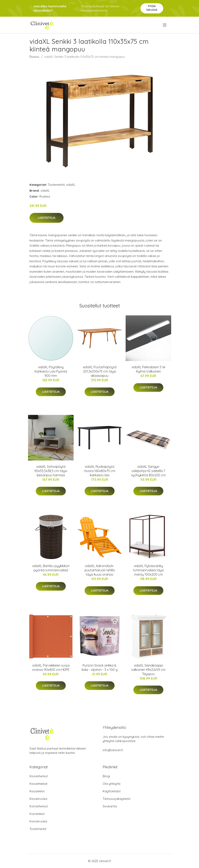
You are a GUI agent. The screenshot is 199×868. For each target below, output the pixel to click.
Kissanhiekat (38, 784)
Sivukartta (110, 806)
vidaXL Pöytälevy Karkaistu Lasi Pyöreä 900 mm (51, 371)
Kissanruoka (38, 799)
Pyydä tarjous (152, 8)
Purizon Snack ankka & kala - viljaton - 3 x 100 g (100, 667)
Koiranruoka (38, 821)
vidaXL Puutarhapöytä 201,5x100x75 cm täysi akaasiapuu (100, 371)
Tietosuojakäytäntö (117, 799)
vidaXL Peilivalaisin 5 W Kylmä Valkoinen (148, 369)
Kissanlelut (37, 791)
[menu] (165, 25)
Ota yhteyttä (111, 784)
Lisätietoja (47, 218)
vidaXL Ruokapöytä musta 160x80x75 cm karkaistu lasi (100, 471)
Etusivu (34, 57)
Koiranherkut (39, 806)
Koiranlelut (37, 814)
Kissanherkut (39, 776)
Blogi (106, 776)
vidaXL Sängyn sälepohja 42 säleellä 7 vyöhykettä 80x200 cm (148, 471)
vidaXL (71, 185)
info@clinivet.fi (113, 750)
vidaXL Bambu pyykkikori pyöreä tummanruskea (51, 568)
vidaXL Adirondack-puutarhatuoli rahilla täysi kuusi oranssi (100, 570)
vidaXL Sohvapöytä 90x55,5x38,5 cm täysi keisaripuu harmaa (51, 471)
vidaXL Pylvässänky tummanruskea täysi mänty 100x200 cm (148, 570)
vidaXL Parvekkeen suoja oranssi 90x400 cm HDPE (51, 667)
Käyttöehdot (112, 791)
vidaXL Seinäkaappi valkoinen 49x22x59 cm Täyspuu (148, 670)
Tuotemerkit (56, 185)
